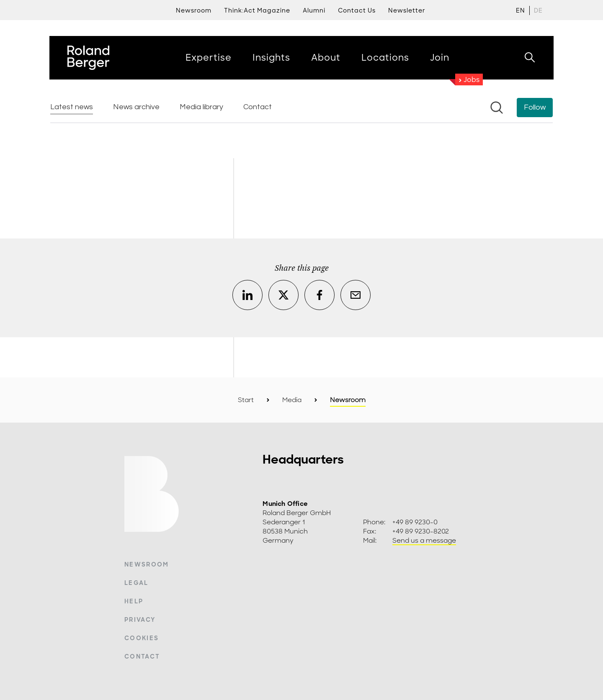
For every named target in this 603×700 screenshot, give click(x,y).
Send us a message (424, 541)
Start (246, 400)
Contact (142, 656)
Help (134, 601)
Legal (137, 583)
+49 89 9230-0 (415, 522)
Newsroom (147, 564)
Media (292, 400)
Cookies (142, 638)
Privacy (140, 620)
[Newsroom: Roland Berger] (301, 123)
